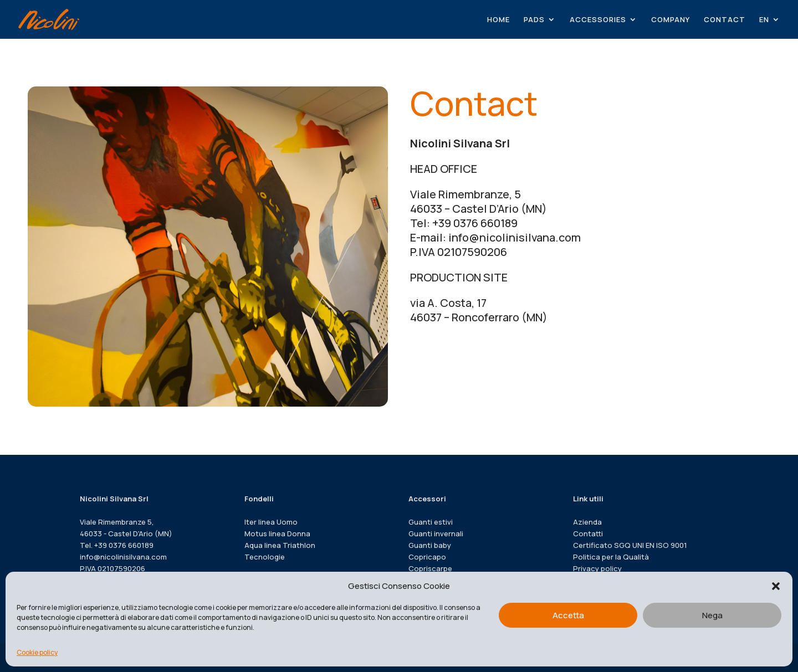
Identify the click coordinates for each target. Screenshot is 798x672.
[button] (776, 586)
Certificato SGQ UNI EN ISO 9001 (630, 545)
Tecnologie (265, 557)
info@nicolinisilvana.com (123, 557)
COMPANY (671, 20)
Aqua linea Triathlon (280, 545)
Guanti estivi (431, 522)
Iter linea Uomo (271, 522)
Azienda (587, 522)
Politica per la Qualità (611, 557)
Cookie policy (37, 652)
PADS (534, 20)
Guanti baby (430, 545)
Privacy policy (597, 568)
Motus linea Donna (277, 534)
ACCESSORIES (598, 20)
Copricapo (427, 557)
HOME (498, 20)
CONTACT (725, 20)
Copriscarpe (430, 568)
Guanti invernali (436, 534)
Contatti (588, 534)
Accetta (568, 615)
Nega (712, 615)
